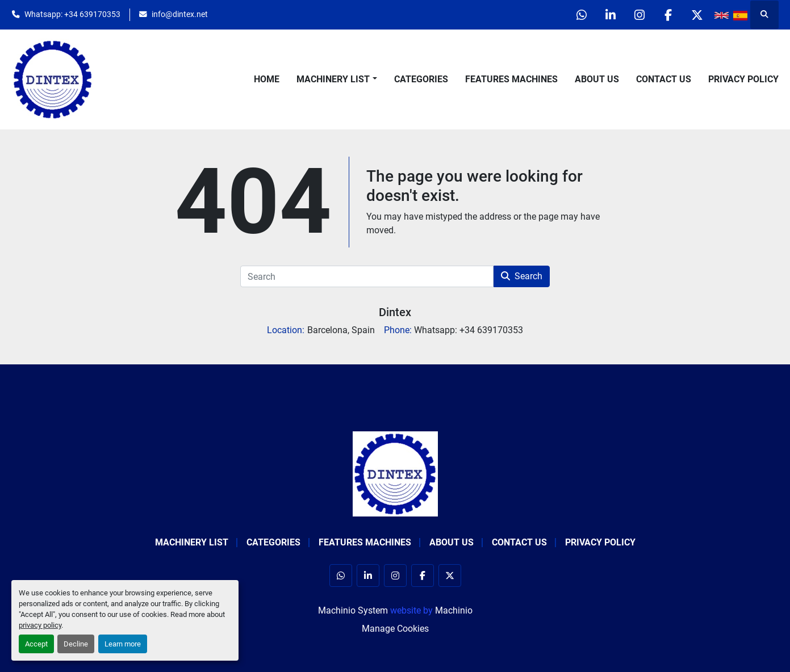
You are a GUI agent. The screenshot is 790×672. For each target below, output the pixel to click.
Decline (76, 644)
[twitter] (697, 15)
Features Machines (511, 79)
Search (522, 276)
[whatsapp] (582, 15)
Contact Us (664, 79)
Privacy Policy (743, 79)
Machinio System (353, 610)
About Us (597, 79)
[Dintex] (395, 473)
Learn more (123, 644)
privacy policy (40, 625)
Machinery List (333, 79)
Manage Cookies (395, 629)
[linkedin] (611, 15)
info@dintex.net (180, 14)
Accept (36, 644)
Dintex (395, 312)
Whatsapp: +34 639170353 (72, 14)
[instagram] (639, 15)
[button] (337, 79)
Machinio (454, 610)
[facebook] (668, 15)
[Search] (367, 276)
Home (267, 79)
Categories (421, 79)
